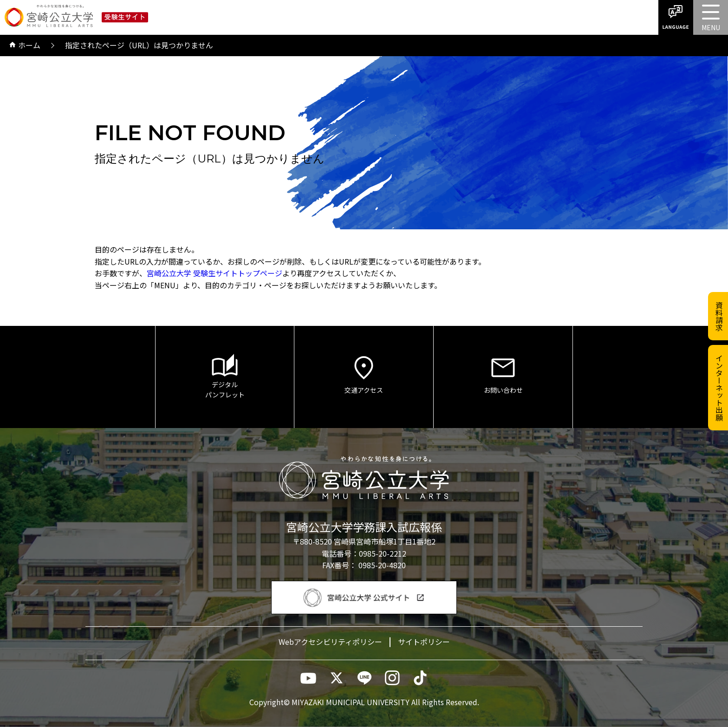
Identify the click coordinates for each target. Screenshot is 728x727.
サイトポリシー (424, 642)
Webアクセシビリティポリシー (330, 642)
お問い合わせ (503, 374)
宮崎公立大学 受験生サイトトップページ (214, 273)
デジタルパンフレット (225, 376)
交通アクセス (364, 374)
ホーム (25, 45)
